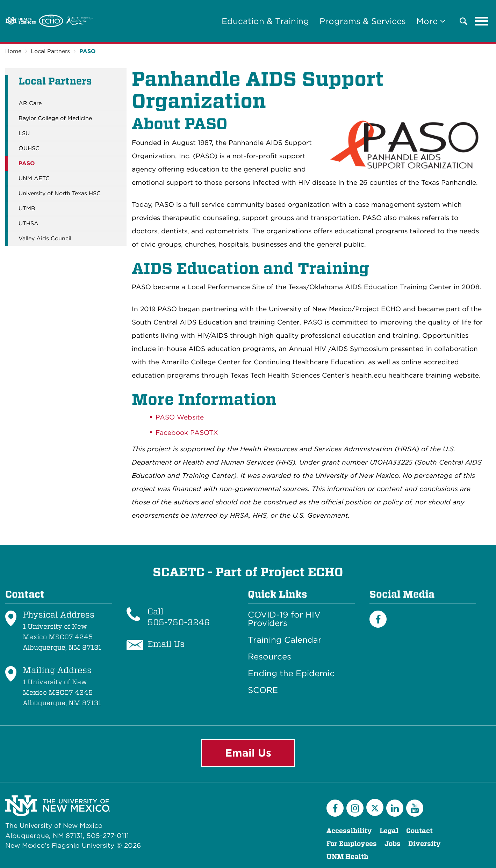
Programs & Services (363, 21)
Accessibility (349, 831)
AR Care (30, 103)
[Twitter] (375, 807)
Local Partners (50, 51)
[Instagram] (355, 808)
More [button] (431, 21)
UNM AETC (34, 178)
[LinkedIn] (395, 808)
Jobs (393, 844)
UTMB (27, 209)
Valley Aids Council (45, 239)
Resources (269, 657)
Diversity (425, 844)
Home (13, 51)
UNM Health (347, 857)
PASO (88, 51)
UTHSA (28, 224)
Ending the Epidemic (291, 673)
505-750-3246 (179, 622)
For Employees (352, 844)
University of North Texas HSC (60, 194)
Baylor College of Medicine (55, 118)
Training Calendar (285, 640)
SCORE (263, 690)
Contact (419, 831)
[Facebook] (378, 619)
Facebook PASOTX (187, 433)
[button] (463, 21)
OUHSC (29, 148)
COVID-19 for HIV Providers (284, 619)
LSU (24, 133)
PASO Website (181, 417)
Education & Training (265, 21)
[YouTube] (415, 808)
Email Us (248, 753)
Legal (389, 831)
